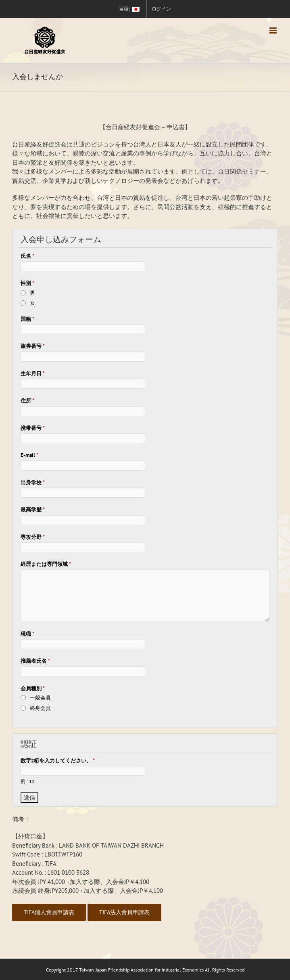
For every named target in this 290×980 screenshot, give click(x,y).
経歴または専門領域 (46, 564)
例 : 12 (28, 781)
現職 (27, 634)
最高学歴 (33, 510)
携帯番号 (33, 428)
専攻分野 (33, 537)
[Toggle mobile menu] (274, 30)
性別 (27, 283)
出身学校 (33, 483)
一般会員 (40, 698)
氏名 (27, 256)
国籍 (27, 319)
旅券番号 (33, 346)
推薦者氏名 (35, 661)
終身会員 (40, 708)
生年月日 (33, 374)
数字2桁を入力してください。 (58, 761)
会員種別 (33, 688)
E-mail (29, 455)
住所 (27, 401)
